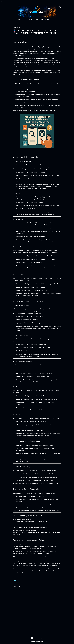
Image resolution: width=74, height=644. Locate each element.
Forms (42, 19)
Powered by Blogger (37, 638)
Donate (37, 19)
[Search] (60, 7)
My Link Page (29, 19)
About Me (21, 19)
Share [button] (14, 581)
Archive (48, 19)
